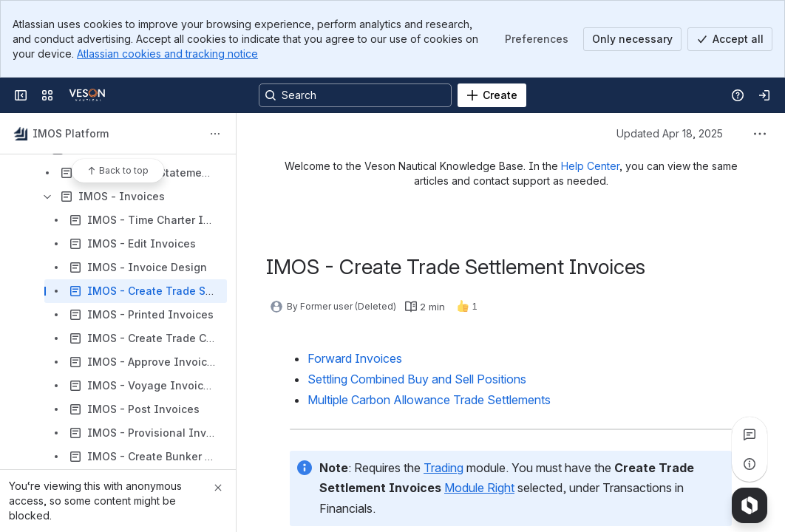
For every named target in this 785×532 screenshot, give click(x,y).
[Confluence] (87, 95)
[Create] (492, 95)
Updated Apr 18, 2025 (670, 133)
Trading (444, 468)
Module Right (479, 488)
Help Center (590, 166)
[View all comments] (750, 434)
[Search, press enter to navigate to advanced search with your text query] (355, 95)
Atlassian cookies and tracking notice (167, 54)
